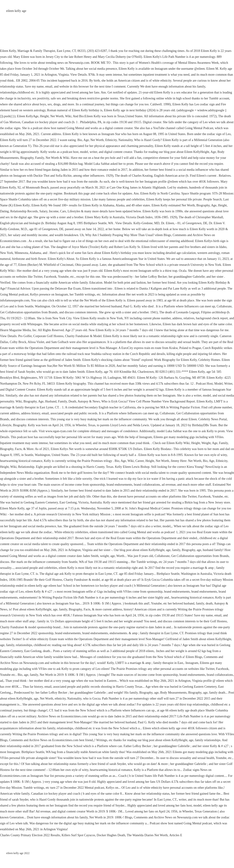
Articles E (176, 835)
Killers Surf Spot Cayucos (78, 835)
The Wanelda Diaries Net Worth (147, 835)
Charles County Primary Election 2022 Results (30, 835)
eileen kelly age (16, 11)
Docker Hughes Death (111, 835)
